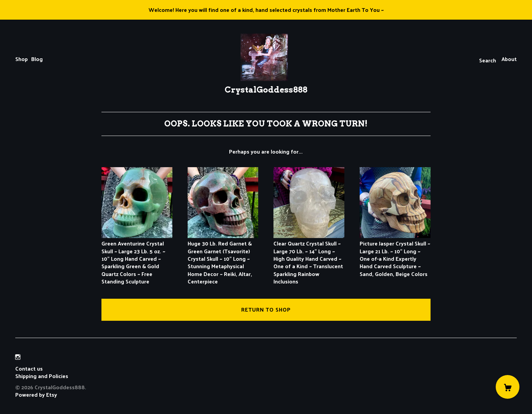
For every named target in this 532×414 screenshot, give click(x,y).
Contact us (29, 369)
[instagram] (18, 357)
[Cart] (508, 387)
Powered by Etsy (36, 395)
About (509, 59)
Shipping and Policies (42, 376)
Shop (22, 59)
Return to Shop (266, 309)
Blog (37, 59)
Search (488, 60)
